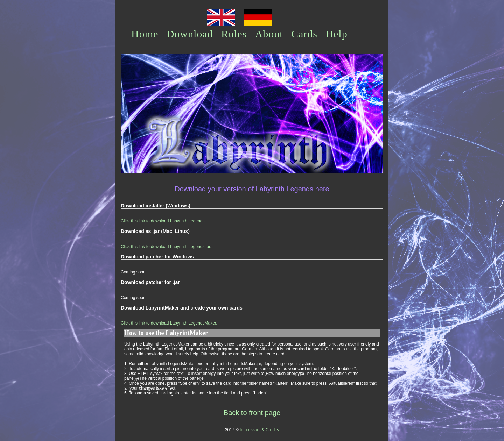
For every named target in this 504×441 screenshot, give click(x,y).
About (269, 34)
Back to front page (252, 413)
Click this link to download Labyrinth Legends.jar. (166, 247)
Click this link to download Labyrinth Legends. (163, 221)
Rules (234, 34)
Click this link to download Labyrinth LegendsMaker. (169, 323)
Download (190, 34)
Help (336, 34)
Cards (304, 34)
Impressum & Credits (259, 430)
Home (145, 34)
